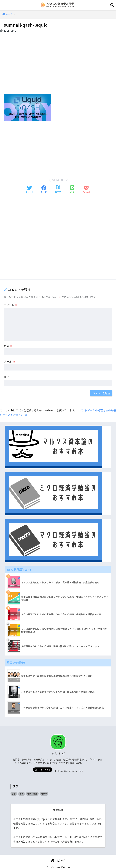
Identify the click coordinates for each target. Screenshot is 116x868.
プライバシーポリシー (58, 859)
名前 (8, 337)
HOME (58, 852)
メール (9, 353)
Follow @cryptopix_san (69, 762)
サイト (8, 368)
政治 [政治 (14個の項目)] (21, 785)
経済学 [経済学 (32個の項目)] (44, 785)
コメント (11, 297)
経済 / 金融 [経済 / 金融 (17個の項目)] (32, 785)
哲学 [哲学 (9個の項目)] (14, 785)
